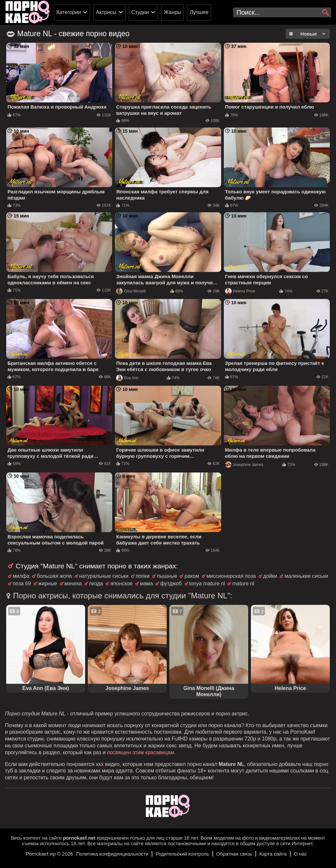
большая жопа (54, 576)
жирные (48, 584)
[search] (325, 13)
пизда (96, 584)
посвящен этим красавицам (140, 752)
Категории (69, 12)
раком (192, 576)
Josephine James (244, 465)
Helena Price (240, 291)
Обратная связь (234, 854)
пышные (167, 576)
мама (146, 584)
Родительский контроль (182, 854)
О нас (300, 854)
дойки (270, 576)
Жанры (172, 12)
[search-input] (282, 12)
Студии (140, 12)
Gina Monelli (131, 291)
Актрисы (106, 12)
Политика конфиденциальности (112, 854)
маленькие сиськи (306, 576)
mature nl (243, 584)
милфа (21, 576)
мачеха (73, 584)
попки (143, 576)
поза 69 (22, 584)
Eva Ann (127, 378)
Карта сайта (273, 854)
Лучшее (199, 12)
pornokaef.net (79, 838)
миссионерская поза (231, 576)
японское (121, 584)
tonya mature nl (207, 584)
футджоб (171, 584)
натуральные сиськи (104, 576)
